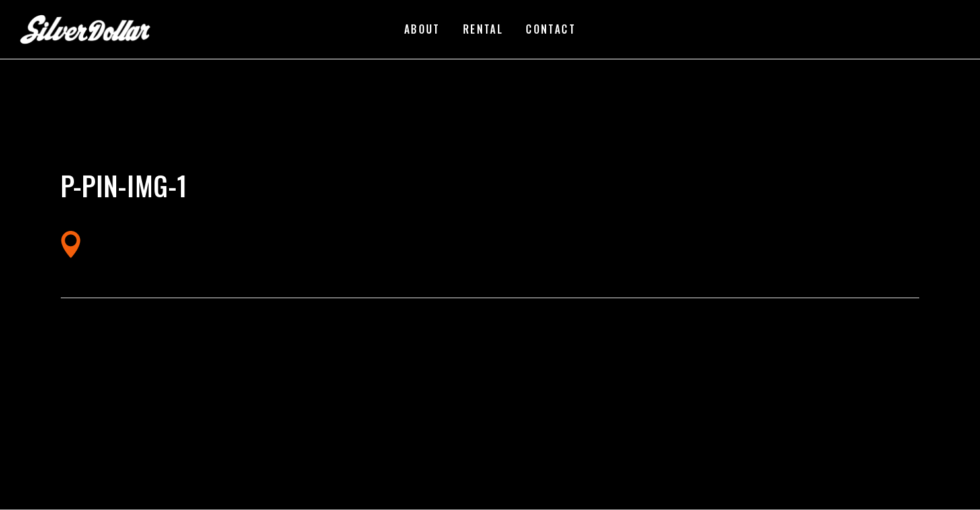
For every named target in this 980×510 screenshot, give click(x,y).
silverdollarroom (108, 165)
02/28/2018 (181, 165)
